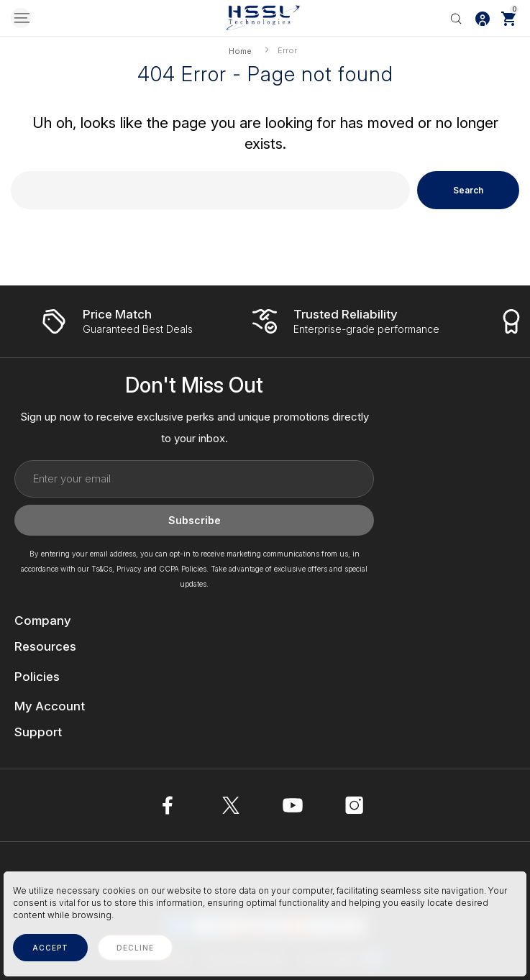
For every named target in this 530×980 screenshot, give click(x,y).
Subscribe (195, 520)
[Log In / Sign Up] (483, 18)
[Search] (456, 18)
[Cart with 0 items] (508, 18)
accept (50, 948)
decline (135, 948)
